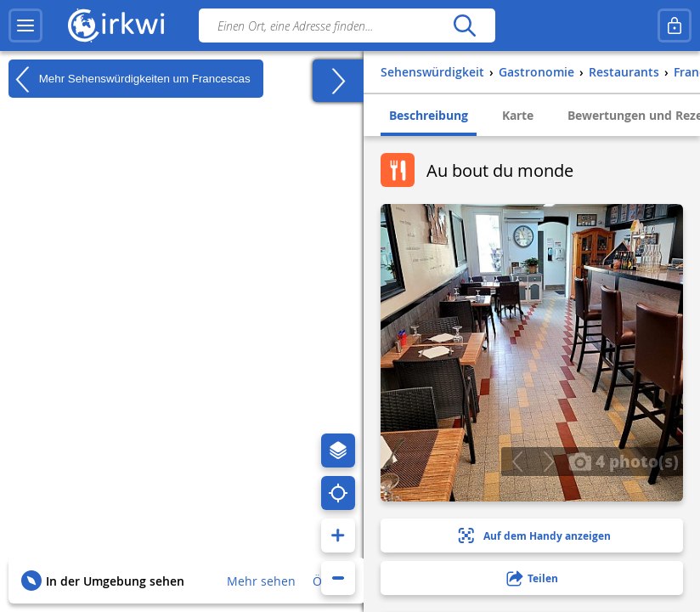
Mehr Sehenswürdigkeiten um (130, 79)
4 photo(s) (624, 461)
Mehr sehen (261, 581)
